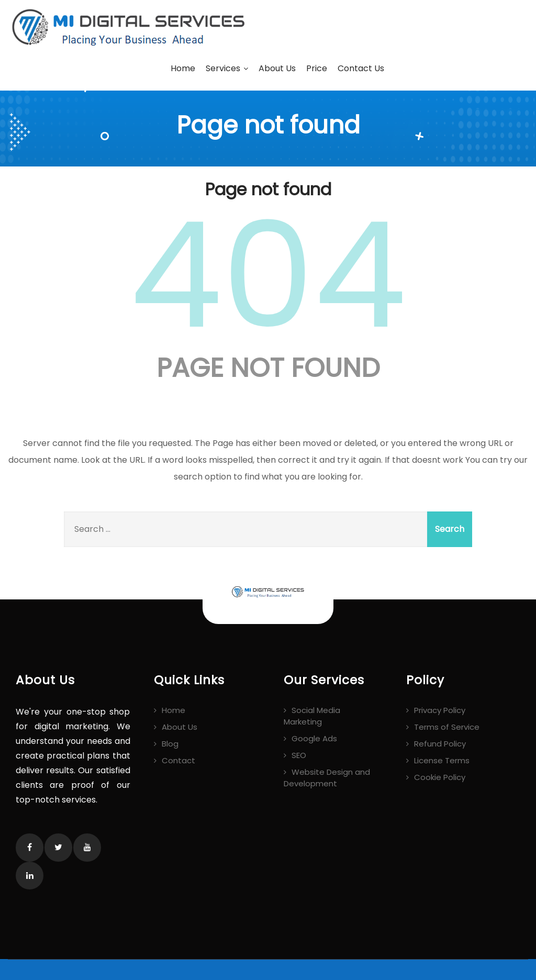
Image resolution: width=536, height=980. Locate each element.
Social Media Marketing (312, 716)
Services (227, 68)
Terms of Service (447, 727)
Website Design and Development (327, 778)
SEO (299, 755)
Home (183, 68)
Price (317, 68)
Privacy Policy (440, 710)
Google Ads (314, 738)
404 (268, 275)
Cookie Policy (440, 777)
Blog (170, 744)
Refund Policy (440, 744)
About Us (277, 68)
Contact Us (361, 68)
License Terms (442, 760)
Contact (178, 760)
